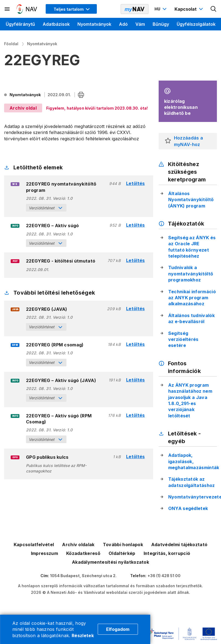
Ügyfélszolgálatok (196, 24)
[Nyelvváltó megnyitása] (161, 9)
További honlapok (123, 545)
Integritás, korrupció (167, 553)
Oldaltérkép (122, 553)
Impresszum (44, 553)
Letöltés (136, 183)
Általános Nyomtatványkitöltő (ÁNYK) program (191, 200)
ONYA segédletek (188, 508)
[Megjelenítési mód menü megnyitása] (71, 9)
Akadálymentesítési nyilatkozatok (111, 562)
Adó (123, 24)
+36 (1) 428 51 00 (164, 576)
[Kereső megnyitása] (214, 9)
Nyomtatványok (94, 24)
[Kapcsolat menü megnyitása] (189, 9)
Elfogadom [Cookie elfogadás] (118, 629)
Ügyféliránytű (20, 24)
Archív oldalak (78, 545)
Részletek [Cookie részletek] (83, 636)
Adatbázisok (56, 24)
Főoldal (11, 44)
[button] (168, 141)
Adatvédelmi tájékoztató (179, 545)
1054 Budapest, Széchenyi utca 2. (83, 576)
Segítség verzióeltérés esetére (183, 339)
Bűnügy (161, 24)
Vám (140, 24)
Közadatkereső (83, 553)
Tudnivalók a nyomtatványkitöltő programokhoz (191, 274)
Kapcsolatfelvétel (34, 545)
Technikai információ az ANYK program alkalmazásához (192, 298)
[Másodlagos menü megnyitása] (7, 9)
